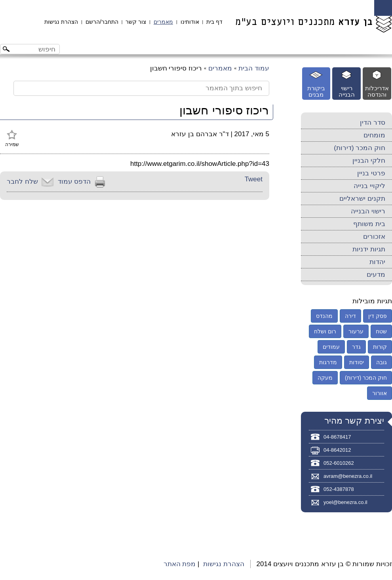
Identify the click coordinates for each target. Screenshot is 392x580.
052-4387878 (339, 489)
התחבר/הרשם (102, 22)
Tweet (254, 179)
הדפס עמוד (74, 182)
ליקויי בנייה (369, 186)
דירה (350, 316)
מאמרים (163, 22)
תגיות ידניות (369, 249)
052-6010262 (339, 463)
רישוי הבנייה (368, 211)
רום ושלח (325, 331)
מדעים (376, 275)
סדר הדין (373, 123)
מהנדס (324, 316)
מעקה (325, 378)
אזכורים (374, 237)
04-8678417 (337, 437)
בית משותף (369, 224)
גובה (382, 362)
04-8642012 (337, 450)
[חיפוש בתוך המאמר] (141, 88)
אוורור (380, 393)
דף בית (214, 22)
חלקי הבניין (369, 161)
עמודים (331, 347)
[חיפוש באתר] (37, 49)
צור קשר (136, 22)
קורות (380, 347)
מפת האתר (180, 564)
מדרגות (328, 362)
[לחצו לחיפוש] (7, 50)
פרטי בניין (371, 173)
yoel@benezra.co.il (345, 502)
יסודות (357, 362)
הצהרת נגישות (61, 22)
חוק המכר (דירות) (360, 148)
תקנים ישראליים (362, 199)
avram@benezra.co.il (348, 476)
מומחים (374, 135)
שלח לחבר (22, 182)
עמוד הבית (254, 68)
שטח (381, 331)
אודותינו (190, 22)
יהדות (377, 262)
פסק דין (378, 316)
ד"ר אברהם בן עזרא (200, 134)
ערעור (356, 331)
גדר (356, 347)
